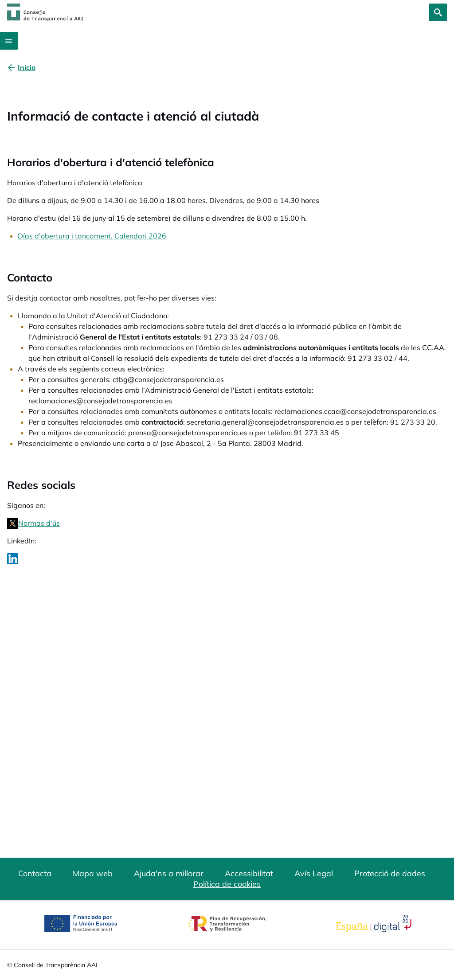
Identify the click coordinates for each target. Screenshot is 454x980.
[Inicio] (27, 67)
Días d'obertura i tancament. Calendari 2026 (92, 236)
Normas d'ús (39, 523)
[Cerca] (438, 12)
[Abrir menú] (9, 41)
